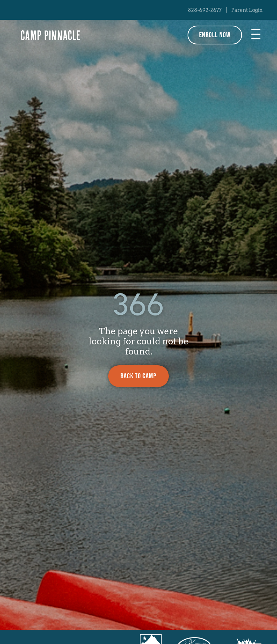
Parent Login (247, 10)
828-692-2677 (205, 10)
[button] (256, 35)
